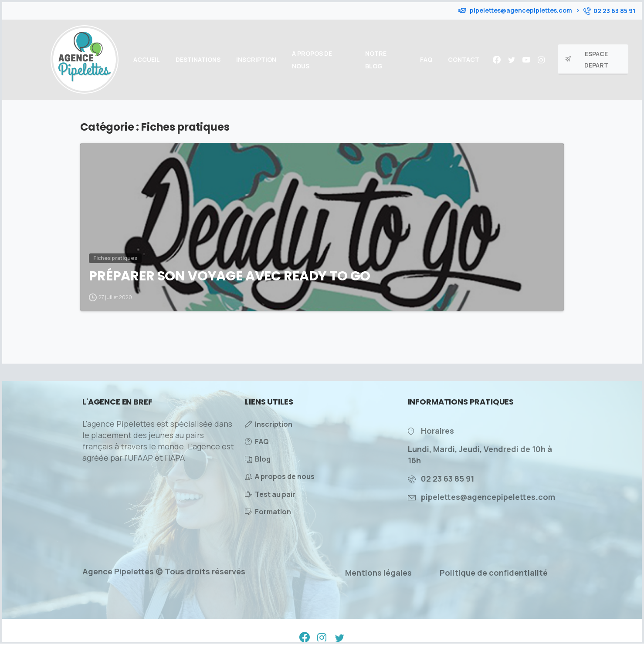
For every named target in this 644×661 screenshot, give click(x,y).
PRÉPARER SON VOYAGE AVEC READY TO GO (230, 276)
